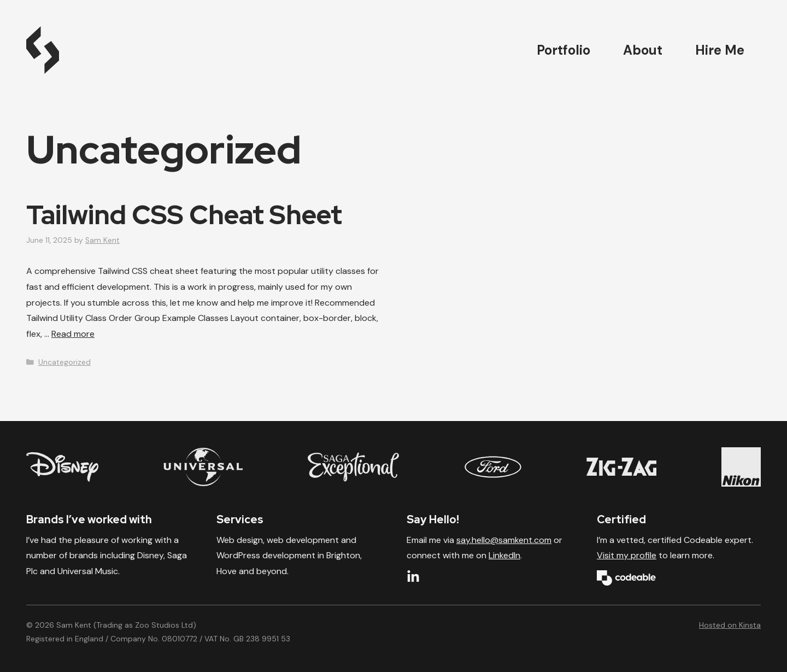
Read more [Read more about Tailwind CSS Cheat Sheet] (73, 334)
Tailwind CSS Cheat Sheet (184, 215)
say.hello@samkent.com (504, 540)
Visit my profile (627, 555)
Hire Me (720, 50)
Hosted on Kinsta (730, 625)
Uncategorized (64, 362)
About (643, 50)
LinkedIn (504, 555)
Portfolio (563, 50)
